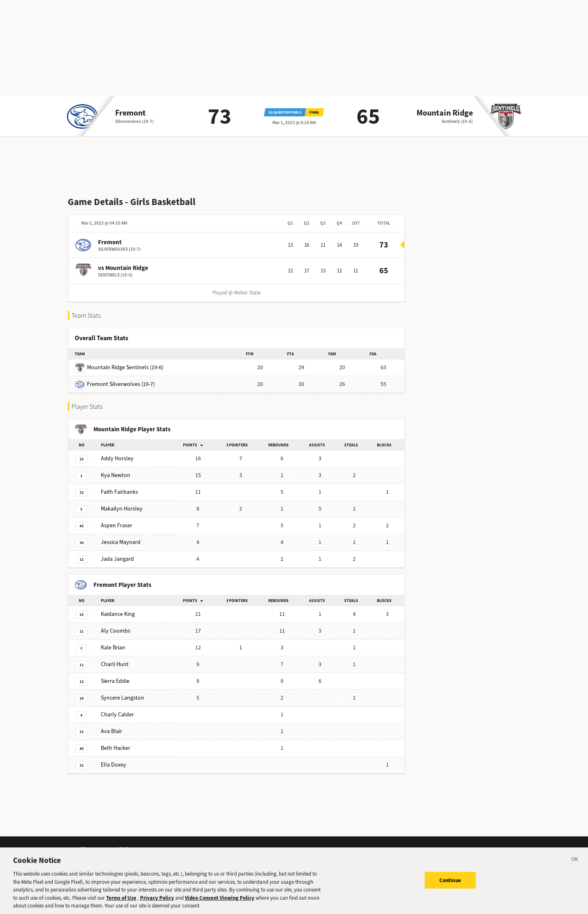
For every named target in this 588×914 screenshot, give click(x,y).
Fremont (130, 113)
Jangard (117, 559)
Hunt (115, 664)
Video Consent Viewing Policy (220, 903)
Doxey (114, 765)
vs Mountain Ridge (123, 268)
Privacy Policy (157, 903)
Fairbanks (119, 492)
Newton (116, 475)
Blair (111, 731)
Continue (450, 885)
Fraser (117, 525)
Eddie (115, 681)
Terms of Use (121, 903)
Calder (117, 714)
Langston (122, 698)
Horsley (117, 458)
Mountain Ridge (445, 113)
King (118, 614)
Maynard (121, 542)
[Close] (575, 866)
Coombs (116, 631)
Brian (113, 648)
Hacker (116, 748)
